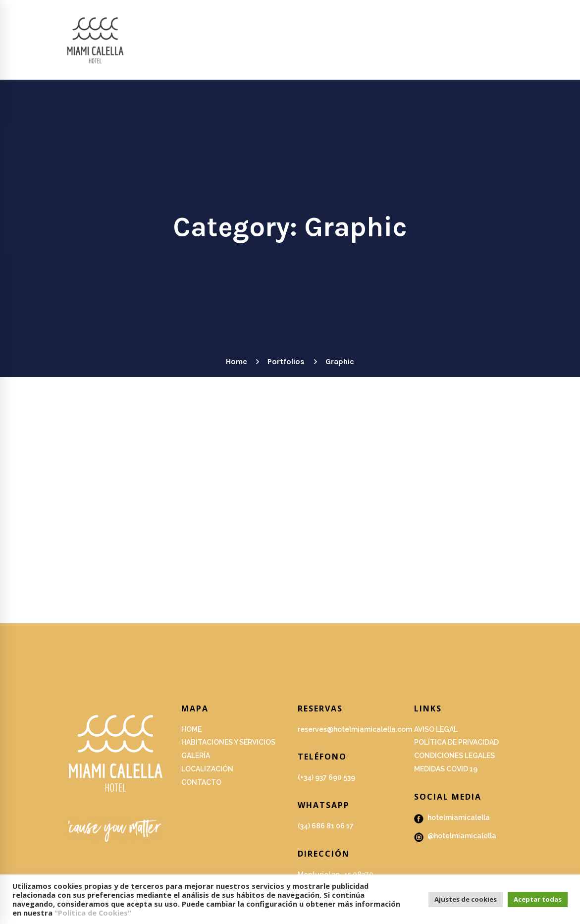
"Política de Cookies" (93, 913)
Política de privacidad (456, 742)
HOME (191, 729)
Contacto (201, 782)
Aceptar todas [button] (538, 899)
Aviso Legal (436, 729)
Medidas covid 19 (446, 769)
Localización (207, 769)
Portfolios (286, 361)
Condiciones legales (454, 756)
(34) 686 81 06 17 (326, 826)
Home (236, 361)
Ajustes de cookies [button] (466, 899)
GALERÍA (196, 756)
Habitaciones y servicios (228, 742)
